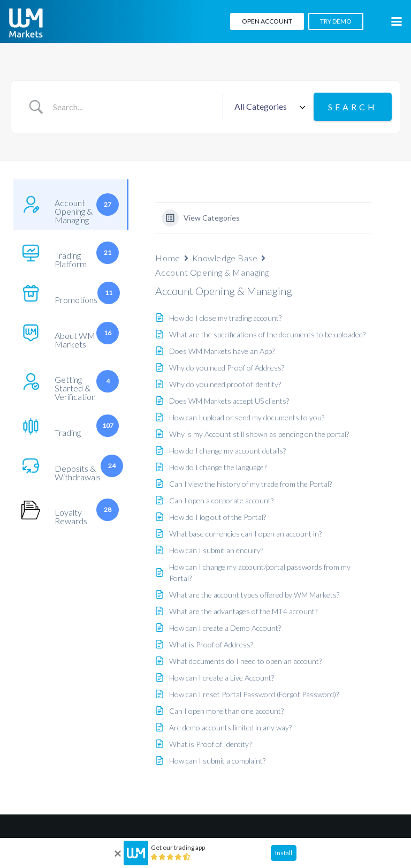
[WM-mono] (26, 23)
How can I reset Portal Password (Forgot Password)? (254, 694)
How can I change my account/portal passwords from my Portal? (260, 572)
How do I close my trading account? (225, 318)
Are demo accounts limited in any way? (230, 727)
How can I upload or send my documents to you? (247, 417)
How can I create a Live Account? (222, 678)
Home (168, 258)
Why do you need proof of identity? (225, 384)
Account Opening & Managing (212, 272)
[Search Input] (134, 107)
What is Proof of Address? (211, 644)
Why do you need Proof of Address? (227, 368)
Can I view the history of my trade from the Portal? (250, 484)
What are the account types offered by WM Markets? (254, 595)
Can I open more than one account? (226, 711)
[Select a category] (268, 107)
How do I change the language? (218, 467)
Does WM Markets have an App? (222, 351)
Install (284, 853)
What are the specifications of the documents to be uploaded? (267, 334)
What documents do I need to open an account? (245, 661)
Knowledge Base (225, 258)
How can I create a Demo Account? (225, 628)
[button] (396, 21)
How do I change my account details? (227, 451)
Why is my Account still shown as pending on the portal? (259, 434)
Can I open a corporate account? (221, 500)
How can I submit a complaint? (217, 761)
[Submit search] (353, 107)
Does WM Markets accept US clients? (229, 401)
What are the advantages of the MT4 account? (243, 611)
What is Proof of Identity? (210, 744)
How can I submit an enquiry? (216, 550)
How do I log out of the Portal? (218, 517)
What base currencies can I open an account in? (245, 534)
